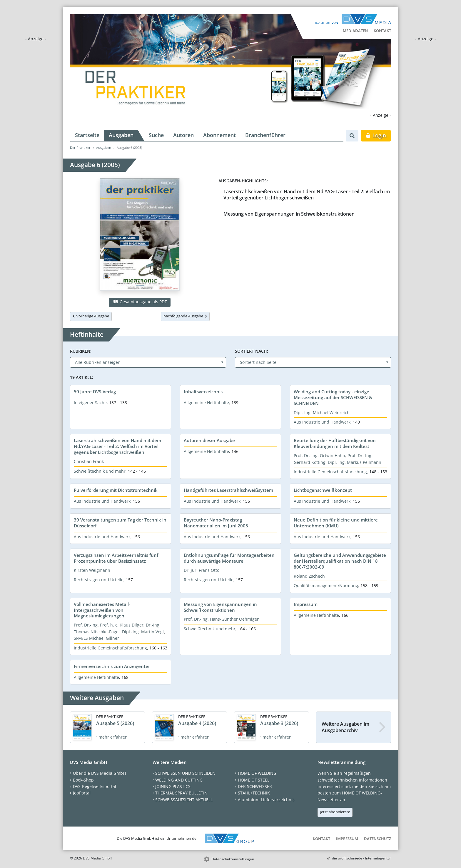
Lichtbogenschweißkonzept (323, 490)
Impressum (306, 604)
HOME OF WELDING (257, 773)
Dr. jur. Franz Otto (202, 570)
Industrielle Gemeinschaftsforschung (330, 472)
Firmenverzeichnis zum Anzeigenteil (112, 666)
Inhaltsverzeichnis (203, 391)
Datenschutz (378, 839)
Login (376, 135)
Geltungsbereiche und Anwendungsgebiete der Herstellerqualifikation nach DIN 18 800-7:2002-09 (340, 561)
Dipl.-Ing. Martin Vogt (143, 632)
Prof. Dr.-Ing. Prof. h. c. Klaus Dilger (109, 625)
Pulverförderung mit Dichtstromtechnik (116, 490)
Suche (156, 135)
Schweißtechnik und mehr (100, 471)
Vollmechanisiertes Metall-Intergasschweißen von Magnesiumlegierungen (102, 610)
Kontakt (382, 31)
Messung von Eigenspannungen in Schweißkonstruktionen (289, 214)
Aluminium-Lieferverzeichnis (266, 800)
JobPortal (82, 793)
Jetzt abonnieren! (335, 812)
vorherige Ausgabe (91, 316)
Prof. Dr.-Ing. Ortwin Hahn (319, 455)
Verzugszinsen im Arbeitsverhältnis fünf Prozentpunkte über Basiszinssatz (116, 558)
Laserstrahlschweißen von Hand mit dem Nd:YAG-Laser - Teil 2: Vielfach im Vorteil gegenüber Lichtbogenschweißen (307, 195)
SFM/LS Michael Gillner (96, 638)
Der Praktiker (80, 148)
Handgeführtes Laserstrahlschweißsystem (228, 490)
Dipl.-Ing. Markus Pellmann (355, 462)
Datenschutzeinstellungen (233, 859)
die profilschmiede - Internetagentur (361, 858)
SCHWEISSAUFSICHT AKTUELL (184, 800)
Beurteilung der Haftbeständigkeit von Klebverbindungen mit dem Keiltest (335, 443)
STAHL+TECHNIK (254, 793)
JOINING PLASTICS (173, 786)
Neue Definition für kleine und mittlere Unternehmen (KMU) (336, 523)
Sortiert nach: (252, 351)
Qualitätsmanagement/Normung (326, 585)
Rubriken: (81, 351)
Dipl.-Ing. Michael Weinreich (322, 413)
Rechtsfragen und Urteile (99, 580)
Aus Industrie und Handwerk (322, 422)
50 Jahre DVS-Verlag (95, 391)
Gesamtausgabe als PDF (140, 302)
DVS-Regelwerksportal (95, 786)
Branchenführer (265, 135)
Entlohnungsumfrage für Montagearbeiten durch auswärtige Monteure (229, 558)
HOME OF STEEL (254, 780)
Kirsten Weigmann (92, 570)
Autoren (183, 135)
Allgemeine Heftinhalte (206, 403)
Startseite (87, 135)
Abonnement (219, 135)
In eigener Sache (90, 403)
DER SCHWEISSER (255, 786)
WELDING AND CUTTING (179, 780)
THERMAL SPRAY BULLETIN (181, 793)
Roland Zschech (309, 576)
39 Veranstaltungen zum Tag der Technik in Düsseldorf (120, 523)
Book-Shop (83, 780)
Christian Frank (89, 461)
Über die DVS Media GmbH (99, 773)
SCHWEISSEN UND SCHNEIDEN (185, 773)
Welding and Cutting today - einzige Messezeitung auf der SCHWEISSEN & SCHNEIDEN (333, 397)
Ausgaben (121, 135)
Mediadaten (355, 31)
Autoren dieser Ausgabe (209, 440)
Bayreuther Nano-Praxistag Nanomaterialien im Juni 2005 (216, 523)
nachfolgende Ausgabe (185, 316)
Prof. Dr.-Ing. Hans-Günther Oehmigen (222, 619)
